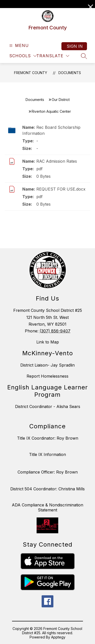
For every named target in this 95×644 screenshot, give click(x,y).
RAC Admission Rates (57, 161)
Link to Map (48, 342)
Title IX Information (47, 454)
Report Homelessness (47, 376)
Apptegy (58, 637)
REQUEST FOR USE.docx (61, 189)
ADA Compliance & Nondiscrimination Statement (47, 507)
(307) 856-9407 (55, 331)
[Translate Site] (53, 56)
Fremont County (31, 73)
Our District (61, 100)
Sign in (75, 46)
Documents (70, 73)
